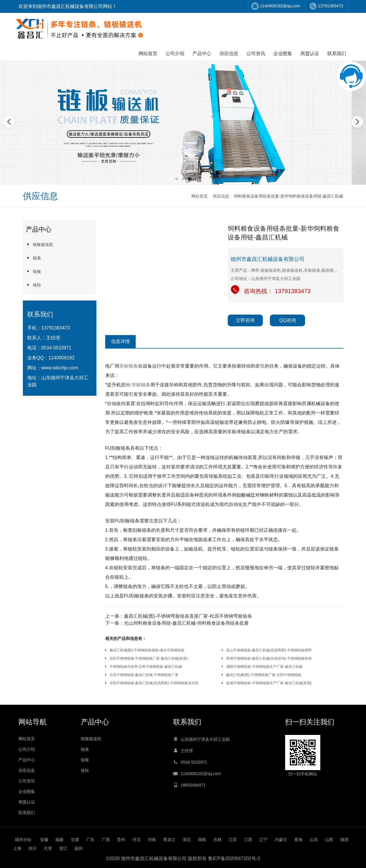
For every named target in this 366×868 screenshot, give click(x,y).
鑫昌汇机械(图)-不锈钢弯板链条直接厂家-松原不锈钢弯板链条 (188, 616)
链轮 (33, 285)
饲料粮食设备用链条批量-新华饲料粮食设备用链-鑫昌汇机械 (288, 196)
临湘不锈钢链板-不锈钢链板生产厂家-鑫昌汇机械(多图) (269, 683)
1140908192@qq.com (280, 6)
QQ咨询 (288, 320)
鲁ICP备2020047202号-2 (234, 858)
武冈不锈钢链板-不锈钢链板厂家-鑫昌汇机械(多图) (149, 658)
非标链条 (129, 366)
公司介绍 (175, 53)
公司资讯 (256, 53)
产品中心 (202, 53)
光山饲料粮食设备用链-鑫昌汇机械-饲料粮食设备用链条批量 (187, 623)
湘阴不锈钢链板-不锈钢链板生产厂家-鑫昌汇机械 (264, 667)
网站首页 (148, 53)
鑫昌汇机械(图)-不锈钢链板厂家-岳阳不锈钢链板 (264, 675)
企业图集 (283, 53)
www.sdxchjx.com (60, 368)
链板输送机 (40, 244)
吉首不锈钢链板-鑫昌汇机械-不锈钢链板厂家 (144, 675)
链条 (33, 258)
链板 (33, 271)
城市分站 (23, 840)
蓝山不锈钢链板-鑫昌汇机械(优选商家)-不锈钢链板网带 (269, 650)
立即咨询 (245, 320)
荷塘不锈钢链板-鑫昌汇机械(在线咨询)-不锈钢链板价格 (269, 658)
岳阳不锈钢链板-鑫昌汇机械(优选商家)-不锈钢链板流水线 (154, 683)
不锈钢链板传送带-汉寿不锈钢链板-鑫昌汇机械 (146, 667)
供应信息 (229, 53)
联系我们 (337, 53)
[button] (177, 179)
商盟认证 (310, 53)
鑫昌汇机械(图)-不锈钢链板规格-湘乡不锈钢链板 (147, 650)
